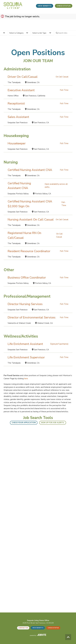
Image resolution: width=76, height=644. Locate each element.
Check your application (24, 423)
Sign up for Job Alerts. (53, 423)
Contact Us (23, 628)
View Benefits (45, 6)
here (26, 379)
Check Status (64, 6)
